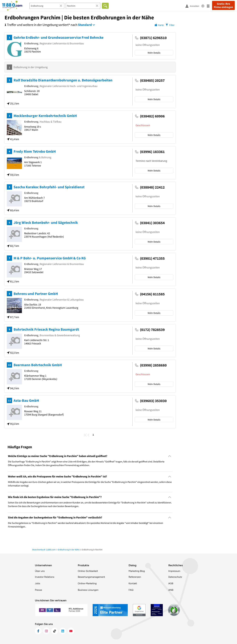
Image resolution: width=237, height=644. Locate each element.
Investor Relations (45, 577)
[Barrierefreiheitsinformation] (204, 6)
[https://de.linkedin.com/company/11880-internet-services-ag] (63, 631)
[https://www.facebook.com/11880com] (38, 631)
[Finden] (105, 6)
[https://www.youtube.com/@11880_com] (71, 631)
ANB (171, 590)
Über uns (40, 571)
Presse (38, 590)
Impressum (174, 571)
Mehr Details (154, 53)
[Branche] (47, 6)
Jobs (37, 583)
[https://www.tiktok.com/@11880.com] (55, 631)
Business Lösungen (88, 590)
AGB (171, 583)
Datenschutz (175, 577)
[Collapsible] (170, 456)
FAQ (131, 590)
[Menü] (209, 6)
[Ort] (83, 6)
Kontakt (133, 583)
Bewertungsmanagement (91, 577)
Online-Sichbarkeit (88, 571)
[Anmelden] (193, 6)
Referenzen (135, 577)
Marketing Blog (137, 571)
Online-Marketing (87, 583)
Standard (85, 25)
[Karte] (159, 25)
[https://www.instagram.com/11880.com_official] (46, 631)
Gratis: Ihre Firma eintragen (223, 5)
